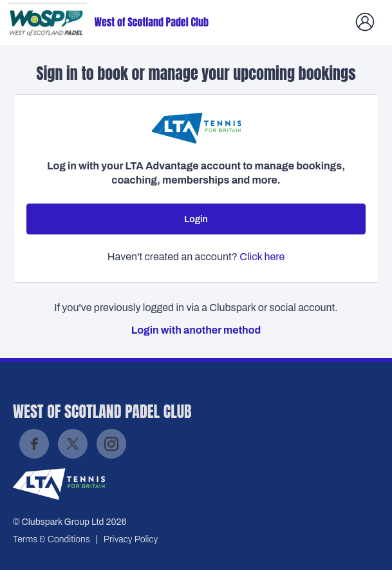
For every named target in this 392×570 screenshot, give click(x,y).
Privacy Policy (131, 539)
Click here (262, 257)
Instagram (111, 444)
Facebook (34, 444)
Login (196, 219)
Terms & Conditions (51, 539)
